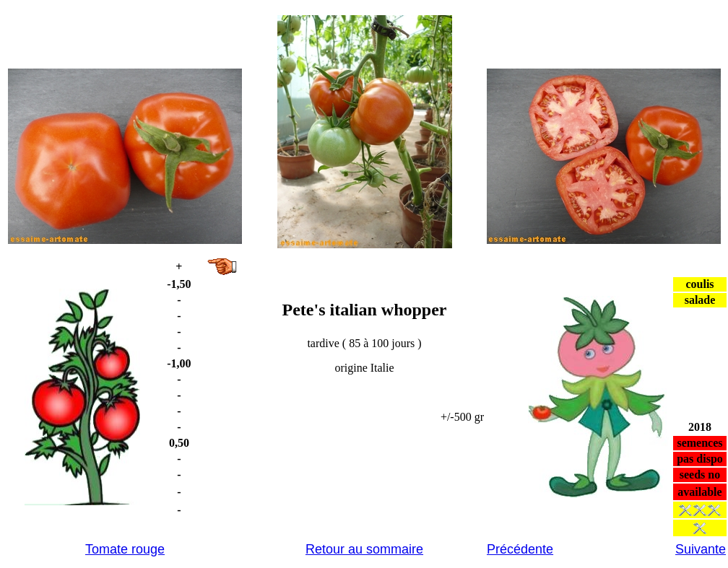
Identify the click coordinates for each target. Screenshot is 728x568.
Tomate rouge (125, 549)
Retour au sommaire (364, 549)
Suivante (701, 549)
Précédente (520, 549)
